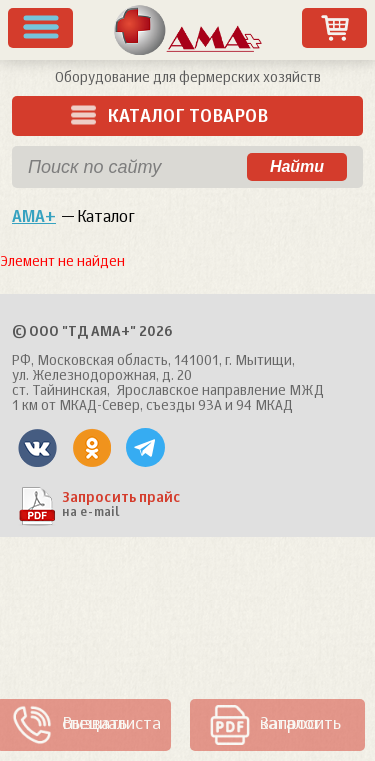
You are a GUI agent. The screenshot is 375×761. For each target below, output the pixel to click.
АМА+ (34, 218)
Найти (297, 166)
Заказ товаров (335, 28)
